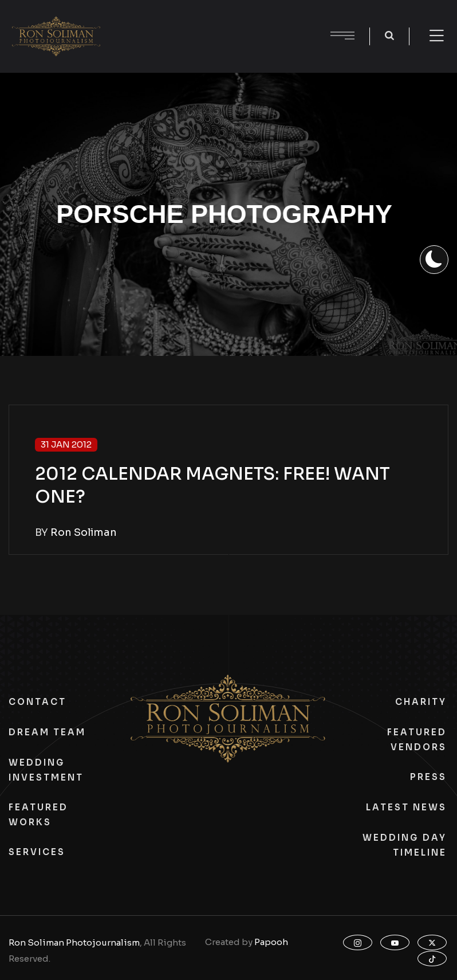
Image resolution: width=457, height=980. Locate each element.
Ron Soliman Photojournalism (74, 942)
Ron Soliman (84, 532)
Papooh (271, 942)
